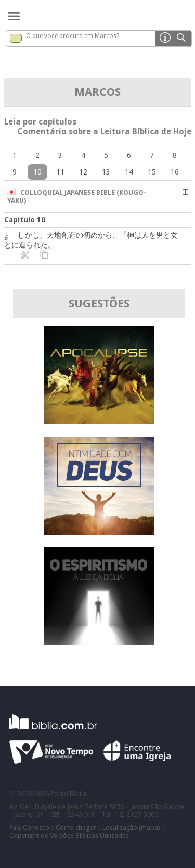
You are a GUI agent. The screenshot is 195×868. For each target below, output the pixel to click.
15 (152, 172)
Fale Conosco (29, 828)
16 (175, 172)
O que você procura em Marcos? (73, 36)
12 (83, 172)
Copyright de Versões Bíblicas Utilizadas (69, 835)
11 (60, 172)
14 (129, 172)
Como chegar (76, 828)
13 (106, 172)
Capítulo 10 (25, 220)
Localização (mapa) (131, 828)
